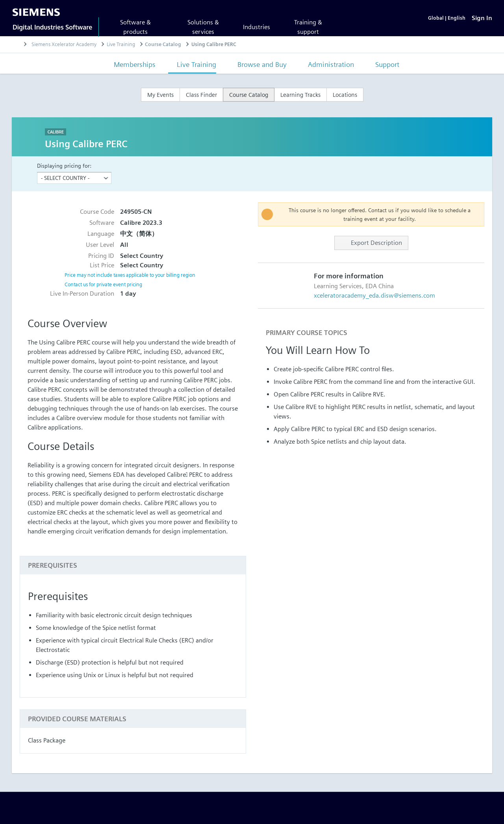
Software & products (135, 27)
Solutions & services (203, 27)
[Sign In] (482, 18)
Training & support (308, 27)
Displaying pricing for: (64, 166)
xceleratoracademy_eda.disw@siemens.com (374, 296)
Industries (257, 27)
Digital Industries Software (52, 27)
